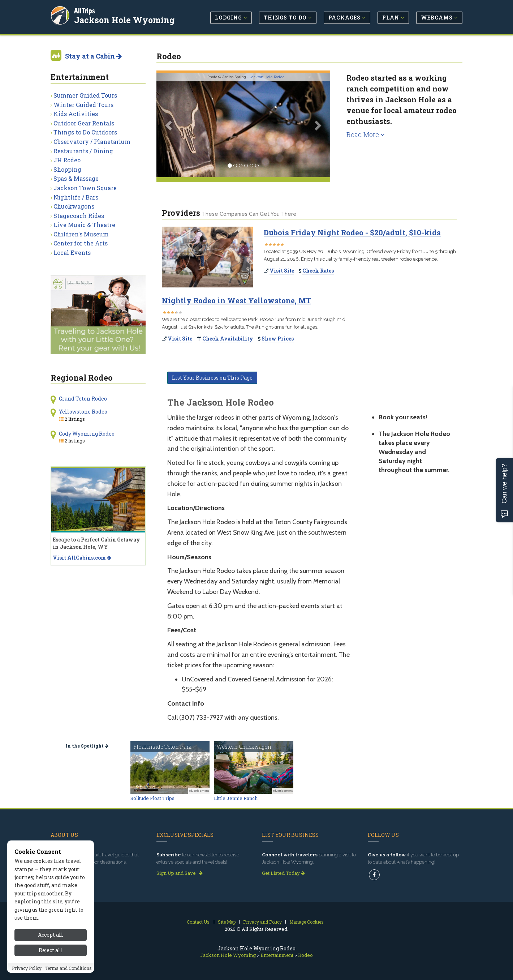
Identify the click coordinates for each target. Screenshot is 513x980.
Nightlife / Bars (76, 197)
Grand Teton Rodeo (83, 399)
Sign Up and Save (180, 873)
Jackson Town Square (85, 188)
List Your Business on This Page (212, 378)
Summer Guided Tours (85, 95)
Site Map (227, 922)
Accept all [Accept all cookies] (51, 935)
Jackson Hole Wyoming (125, 20)
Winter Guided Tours (83, 105)
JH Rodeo (67, 160)
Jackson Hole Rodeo (267, 77)
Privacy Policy (27, 968)
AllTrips (85, 10)
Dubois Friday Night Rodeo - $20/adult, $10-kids (352, 232)
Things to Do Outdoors (85, 132)
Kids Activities (76, 114)
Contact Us (198, 922)
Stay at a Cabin (93, 56)
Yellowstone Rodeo (83, 412)
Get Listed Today (283, 873)
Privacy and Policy (262, 922)
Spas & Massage (76, 178)
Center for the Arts (81, 243)
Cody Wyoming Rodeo (87, 434)
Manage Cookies (307, 922)
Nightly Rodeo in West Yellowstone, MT (236, 300)
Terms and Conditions (68, 968)
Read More (366, 134)
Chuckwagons (74, 206)
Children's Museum (81, 234)
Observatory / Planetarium (92, 142)
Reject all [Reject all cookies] (51, 950)
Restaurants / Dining (83, 151)
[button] (169, 125)
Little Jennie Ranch (236, 798)
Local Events (72, 253)
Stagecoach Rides (79, 216)
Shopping (67, 169)
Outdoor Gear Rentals (84, 123)
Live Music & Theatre (84, 225)
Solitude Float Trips (152, 798)
